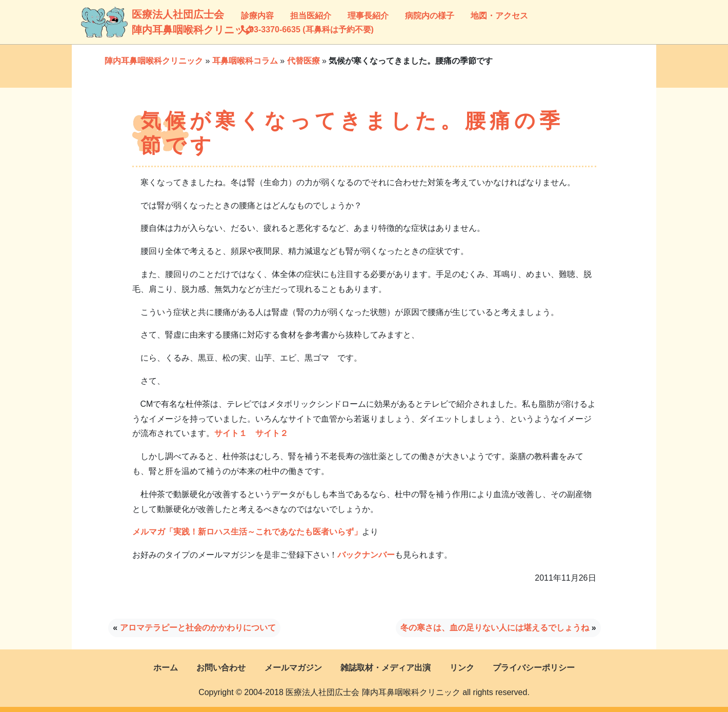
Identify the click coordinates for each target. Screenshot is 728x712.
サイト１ (231, 433)
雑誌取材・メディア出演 (386, 668)
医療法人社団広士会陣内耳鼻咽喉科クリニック (145, 22)
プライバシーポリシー (534, 668)
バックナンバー (366, 555)
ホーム (166, 668)
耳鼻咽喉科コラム (245, 61)
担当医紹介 (311, 16)
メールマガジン (293, 668)
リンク (462, 668)
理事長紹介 (368, 16)
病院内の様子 (430, 16)
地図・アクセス (499, 16)
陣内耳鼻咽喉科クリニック (154, 61)
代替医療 (304, 61)
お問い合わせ (221, 668)
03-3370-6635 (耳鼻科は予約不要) (307, 29)
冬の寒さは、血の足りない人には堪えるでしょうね (495, 628)
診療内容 (257, 16)
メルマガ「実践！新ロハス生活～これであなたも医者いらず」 (247, 532)
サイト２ (272, 433)
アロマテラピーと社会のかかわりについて (198, 628)
